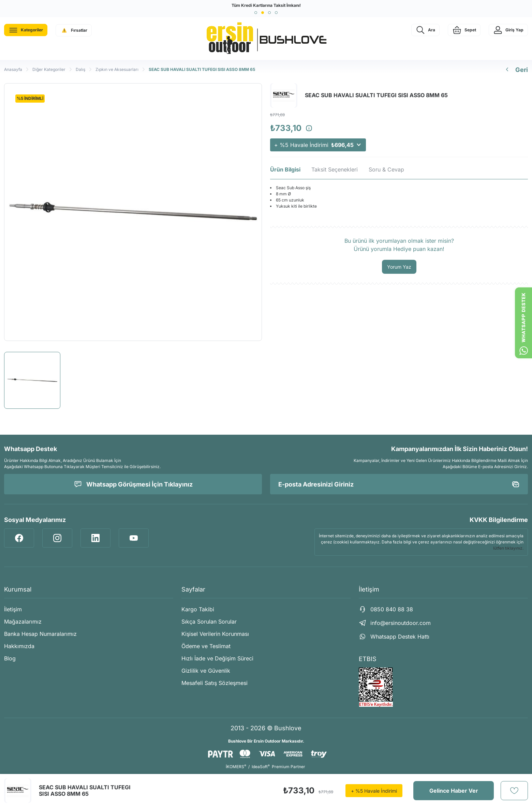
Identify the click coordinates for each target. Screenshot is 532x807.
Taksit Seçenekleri (335, 169)
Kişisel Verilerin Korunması (215, 634)
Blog (10, 658)
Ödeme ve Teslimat (206, 646)
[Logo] (266, 39)
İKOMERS (236, 767)
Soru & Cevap (386, 169)
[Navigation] (26, 30)
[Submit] (516, 484)
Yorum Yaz (399, 267)
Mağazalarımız (23, 622)
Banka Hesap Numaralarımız (40, 634)
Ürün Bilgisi (285, 169)
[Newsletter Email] (399, 484)
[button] (256, 13)
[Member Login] (508, 30)
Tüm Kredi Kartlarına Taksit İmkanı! (266, 5)
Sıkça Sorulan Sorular (209, 622)
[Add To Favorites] (514, 791)
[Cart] (464, 30)
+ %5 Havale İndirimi (318, 145)
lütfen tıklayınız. (508, 548)
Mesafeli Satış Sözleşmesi (215, 683)
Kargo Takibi (198, 609)
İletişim (13, 609)
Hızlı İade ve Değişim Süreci (217, 658)
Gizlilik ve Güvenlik (206, 671)
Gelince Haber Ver (454, 791)
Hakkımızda (19, 646)
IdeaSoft (261, 767)
